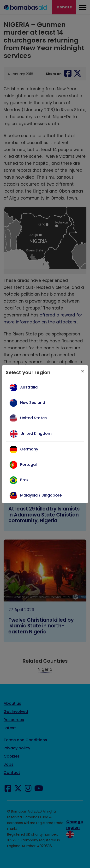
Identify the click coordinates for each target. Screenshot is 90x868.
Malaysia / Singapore (41, 495)
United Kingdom (36, 434)
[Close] (83, 371)
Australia (29, 387)
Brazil (25, 480)
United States (33, 418)
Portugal (28, 464)
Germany (29, 449)
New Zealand (33, 403)
